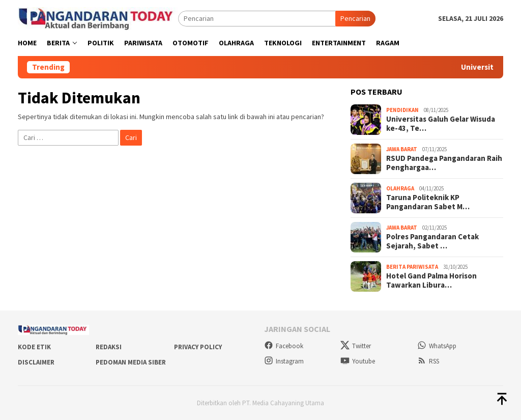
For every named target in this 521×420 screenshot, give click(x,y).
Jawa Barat (402, 149)
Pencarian (355, 18)
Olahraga (400, 188)
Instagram (284, 361)
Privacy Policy (198, 347)
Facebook (284, 346)
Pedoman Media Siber (131, 362)
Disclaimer (36, 362)
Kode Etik (34, 347)
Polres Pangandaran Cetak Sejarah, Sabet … (432, 241)
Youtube (358, 361)
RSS (428, 361)
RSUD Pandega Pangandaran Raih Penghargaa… (444, 163)
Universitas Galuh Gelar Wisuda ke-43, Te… (441, 124)
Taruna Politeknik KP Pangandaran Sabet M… (428, 202)
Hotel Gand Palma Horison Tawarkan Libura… (431, 281)
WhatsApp (437, 346)
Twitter (356, 346)
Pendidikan (402, 110)
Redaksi (109, 347)
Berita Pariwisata (412, 267)
